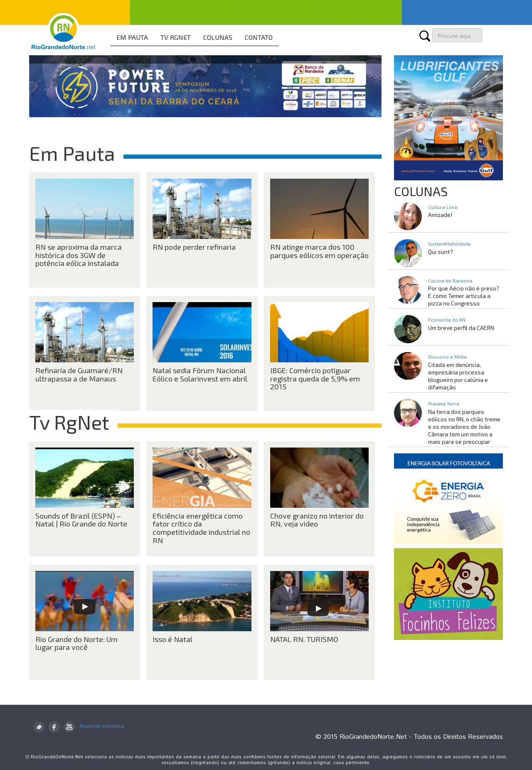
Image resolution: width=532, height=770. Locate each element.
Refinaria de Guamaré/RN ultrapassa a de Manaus (79, 374)
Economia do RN (447, 320)
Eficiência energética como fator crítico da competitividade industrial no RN (201, 528)
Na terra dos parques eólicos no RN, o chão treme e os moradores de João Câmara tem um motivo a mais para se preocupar (464, 427)
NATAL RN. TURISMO (304, 639)
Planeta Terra (444, 403)
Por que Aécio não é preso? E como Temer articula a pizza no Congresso (464, 296)
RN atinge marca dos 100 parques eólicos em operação (319, 251)
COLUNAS (218, 37)
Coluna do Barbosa (450, 280)
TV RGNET (176, 37)
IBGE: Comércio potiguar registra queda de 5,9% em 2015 (315, 379)
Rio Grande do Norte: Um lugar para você (76, 643)
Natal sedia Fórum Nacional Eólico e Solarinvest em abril (200, 374)
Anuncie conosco (102, 726)
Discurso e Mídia (447, 357)
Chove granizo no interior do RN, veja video (317, 520)
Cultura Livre (443, 207)
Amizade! (440, 215)
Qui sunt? (441, 252)
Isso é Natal (172, 639)
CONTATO (259, 37)
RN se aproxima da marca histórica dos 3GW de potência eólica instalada (79, 255)
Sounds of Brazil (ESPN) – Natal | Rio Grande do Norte (81, 520)
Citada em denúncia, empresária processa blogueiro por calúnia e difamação (458, 376)
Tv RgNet (69, 422)
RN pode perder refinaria (194, 247)
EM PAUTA (132, 37)
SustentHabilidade (449, 244)
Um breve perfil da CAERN (461, 328)
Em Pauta (72, 153)
